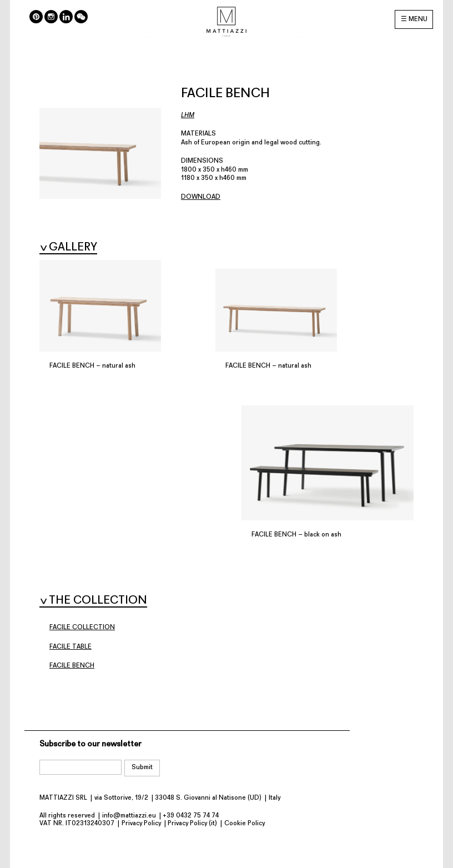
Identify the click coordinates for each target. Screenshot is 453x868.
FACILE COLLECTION (82, 628)
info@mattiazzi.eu (129, 816)
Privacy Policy (141, 824)
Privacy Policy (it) (192, 824)
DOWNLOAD (201, 197)
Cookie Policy (245, 824)
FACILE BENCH (72, 666)
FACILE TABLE (71, 647)
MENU (418, 19)
